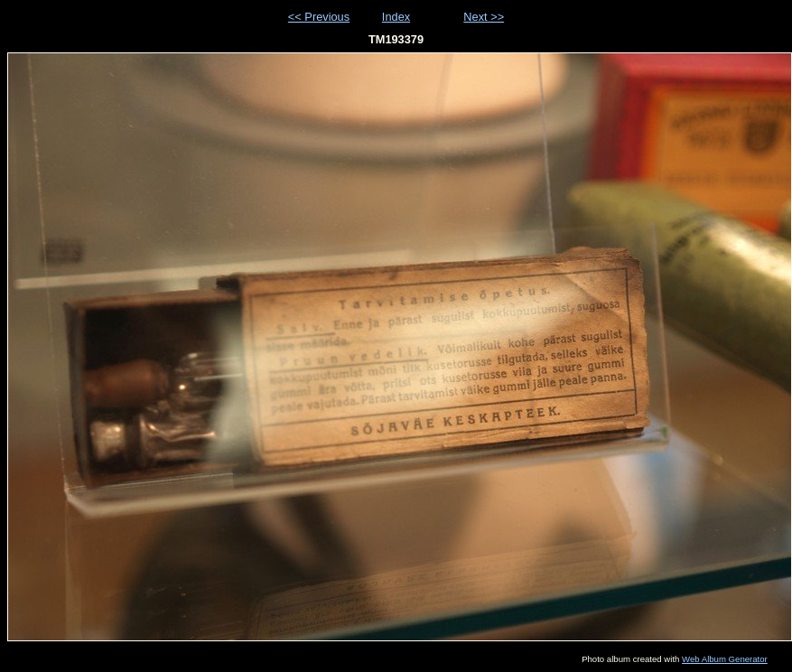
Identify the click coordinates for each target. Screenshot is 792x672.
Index (396, 17)
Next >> (484, 17)
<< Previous (319, 17)
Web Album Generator (725, 659)
